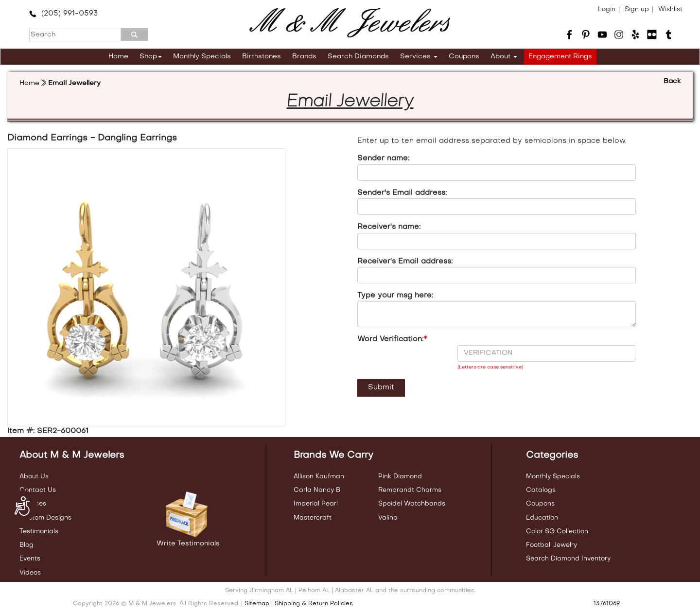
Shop (151, 57)
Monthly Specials (202, 57)
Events (30, 559)
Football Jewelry (551, 545)
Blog (26, 545)
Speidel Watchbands (412, 504)
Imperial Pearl (316, 504)
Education (542, 518)
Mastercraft (313, 518)
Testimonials (39, 532)
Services (419, 57)
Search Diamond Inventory (568, 559)
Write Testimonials (188, 544)
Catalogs (541, 490)
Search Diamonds (358, 57)
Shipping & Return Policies (314, 604)
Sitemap (257, 604)
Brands (304, 57)
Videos (30, 573)
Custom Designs (45, 518)
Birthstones (262, 57)
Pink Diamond (400, 477)
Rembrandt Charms (410, 490)
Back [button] (672, 81)
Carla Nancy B (317, 490)
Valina (388, 518)
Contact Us (38, 490)
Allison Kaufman (319, 477)
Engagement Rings (560, 57)
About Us (34, 477)
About (504, 57)
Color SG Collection (557, 532)
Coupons (464, 57)
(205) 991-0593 (63, 14)
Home (118, 57)
